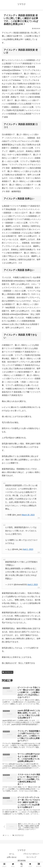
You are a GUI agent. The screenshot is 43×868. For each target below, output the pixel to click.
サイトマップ (31, 857)
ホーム (12, 854)
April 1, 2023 (28, 549)
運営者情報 (22, 861)
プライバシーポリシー (31, 854)
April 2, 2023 (33, 585)
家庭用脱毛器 (8, 672)
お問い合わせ (12, 857)
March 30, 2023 (28, 515)
